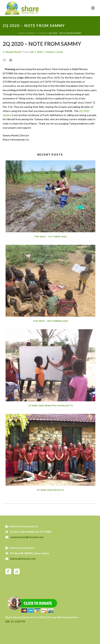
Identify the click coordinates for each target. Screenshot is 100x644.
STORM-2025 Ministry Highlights (51, 406)
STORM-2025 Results (50, 490)
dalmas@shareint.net (23, 559)
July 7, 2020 (36, 52)
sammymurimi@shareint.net (27, 537)
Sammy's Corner (37, 33)
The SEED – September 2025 (51, 321)
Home (22, 33)
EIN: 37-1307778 (15, 621)
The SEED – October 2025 (50, 236)
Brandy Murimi (14, 52)
